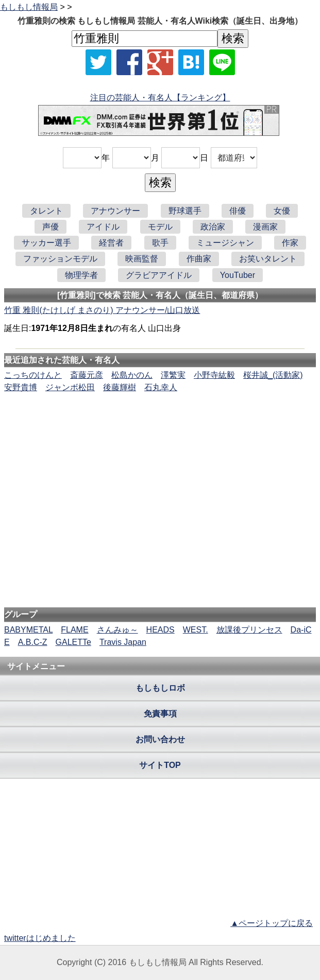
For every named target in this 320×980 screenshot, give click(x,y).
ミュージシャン (225, 243)
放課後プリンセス (249, 630)
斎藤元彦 (87, 375)
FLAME (74, 630)
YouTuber (238, 275)
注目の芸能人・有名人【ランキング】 (160, 98)
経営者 (111, 243)
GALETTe (73, 642)
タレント (46, 211)
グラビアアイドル (159, 275)
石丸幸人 (161, 387)
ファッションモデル (60, 259)
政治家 (213, 227)
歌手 (160, 243)
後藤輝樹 (120, 387)
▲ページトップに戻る (272, 923)
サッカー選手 (46, 243)
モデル (160, 227)
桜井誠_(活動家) (273, 375)
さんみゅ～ (117, 630)
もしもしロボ (160, 688)
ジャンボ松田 (70, 387)
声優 (50, 227)
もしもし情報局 (29, 7)
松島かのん (132, 375)
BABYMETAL (28, 630)
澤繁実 (173, 375)
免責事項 (160, 714)
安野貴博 (21, 387)
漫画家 (265, 227)
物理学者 (81, 275)
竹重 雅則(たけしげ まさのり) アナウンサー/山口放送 (102, 310)
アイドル (103, 227)
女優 (282, 211)
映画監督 (142, 259)
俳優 (238, 211)
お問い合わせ (160, 739)
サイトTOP (160, 765)
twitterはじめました (40, 938)
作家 (290, 243)
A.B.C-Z (33, 642)
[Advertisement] (160, 425)
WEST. (196, 630)
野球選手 (185, 211)
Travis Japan (123, 642)
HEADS (161, 630)
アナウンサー (115, 211)
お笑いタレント (268, 259)
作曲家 (199, 259)
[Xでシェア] (98, 62)
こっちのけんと (33, 375)
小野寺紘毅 (214, 375)
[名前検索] (145, 39)
